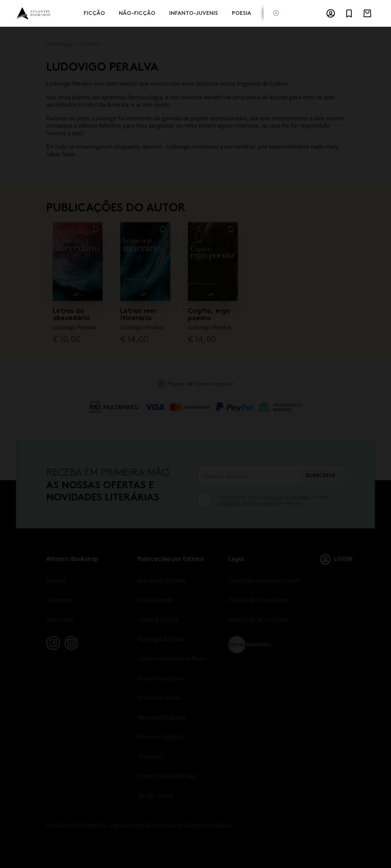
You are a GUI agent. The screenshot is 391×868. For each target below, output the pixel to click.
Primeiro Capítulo (161, 737)
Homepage (60, 44)
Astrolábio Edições (162, 580)
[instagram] (71, 643)
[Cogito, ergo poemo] (213, 261)
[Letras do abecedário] (78, 261)
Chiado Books (156, 600)
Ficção (94, 12)
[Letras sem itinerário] (145, 261)
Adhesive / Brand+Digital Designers (192, 825)
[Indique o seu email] (248, 476)
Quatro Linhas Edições (167, 776)
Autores (89, 44)
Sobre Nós (60, 619)
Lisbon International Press (172, 658)
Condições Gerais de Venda (247, 503)
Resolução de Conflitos (258, 619)
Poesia (242, 12)
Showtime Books (160, 698)
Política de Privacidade (285, 497)
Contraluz (150, 756)
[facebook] (53, 643)
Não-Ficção (137, 12)
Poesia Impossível (161, 678)
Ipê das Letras (156, 795)
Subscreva (321, 475)
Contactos (59, 600)
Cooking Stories (158, 619)
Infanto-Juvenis (194, 12)
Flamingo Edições (160, 639)
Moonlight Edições (162, 717)
